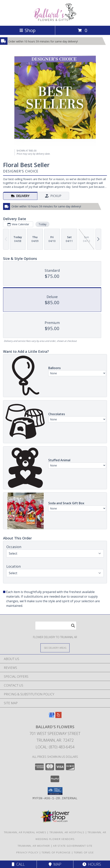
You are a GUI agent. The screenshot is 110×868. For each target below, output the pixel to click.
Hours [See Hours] (92, 864)
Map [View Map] (55, 864)
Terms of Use (84, 852)
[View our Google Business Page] (52, 717)
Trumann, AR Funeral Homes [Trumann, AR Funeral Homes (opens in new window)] (25, 832)
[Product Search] (56, 626)
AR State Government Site (73, 846)
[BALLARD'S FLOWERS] (55, 20)
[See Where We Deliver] (55, 648)
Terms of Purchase (56, 852)
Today (42, 224)
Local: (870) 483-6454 (55, 747)
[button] (55, 791)
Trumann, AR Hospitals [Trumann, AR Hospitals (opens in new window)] (67, 832)
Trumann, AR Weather (34, 846)
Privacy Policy (27, 852)
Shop (27, 30)
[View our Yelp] (58, 717)
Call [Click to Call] (18, 864)
